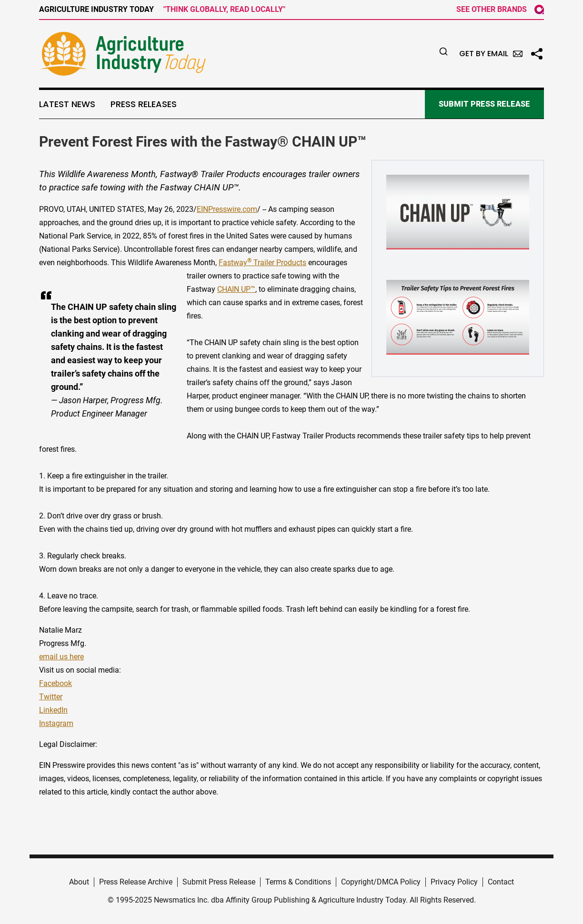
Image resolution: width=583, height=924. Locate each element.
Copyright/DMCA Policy (381, 882)
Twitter (51, 697)
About (79, 882)
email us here (61, 657)
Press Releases (144, 104)
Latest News (67, 104)
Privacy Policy (454, 882)
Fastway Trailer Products (262, 263)
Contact (501, 882)
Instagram (56, 723)
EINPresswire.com (227, 209)
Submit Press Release (219, 882)
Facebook (55, 683)
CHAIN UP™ (236, 289)
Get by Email (491, 54)
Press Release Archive (136, 882)
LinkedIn (53, 710)
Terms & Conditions (298, 882)
